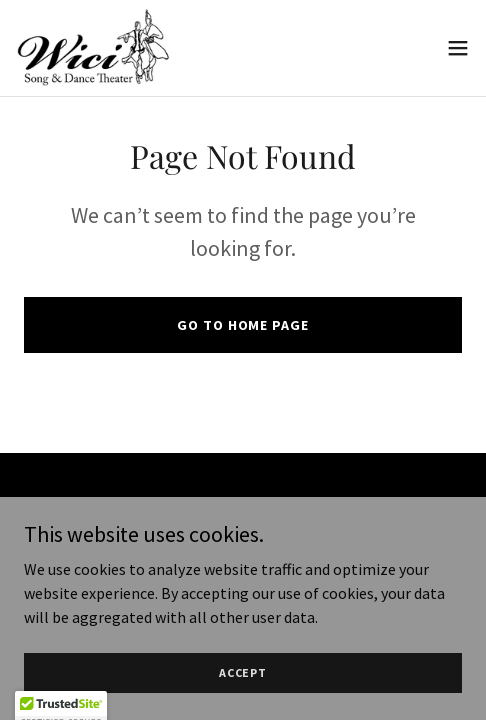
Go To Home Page (242, 325)
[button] (458, 48)
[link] (93, 48)
